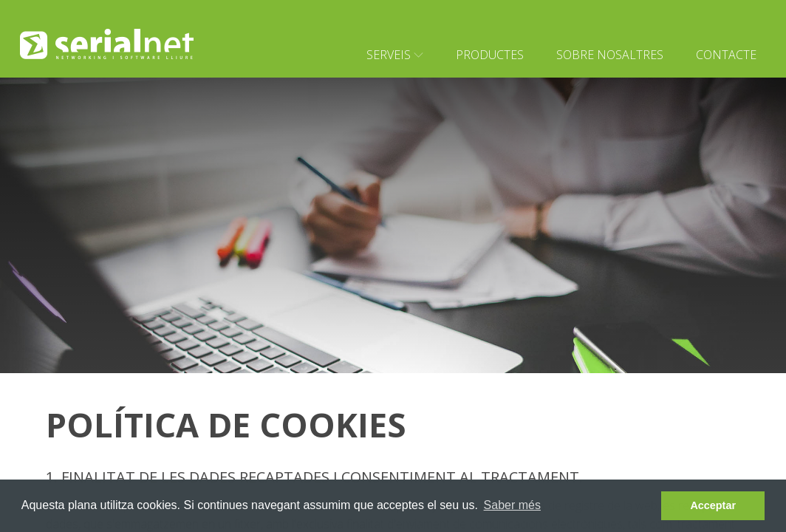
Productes (490, 55)
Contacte (726, 55)
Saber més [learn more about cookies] (512, 505)
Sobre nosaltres (610, 55)
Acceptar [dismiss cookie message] (713, 505)
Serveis (395, 55)
